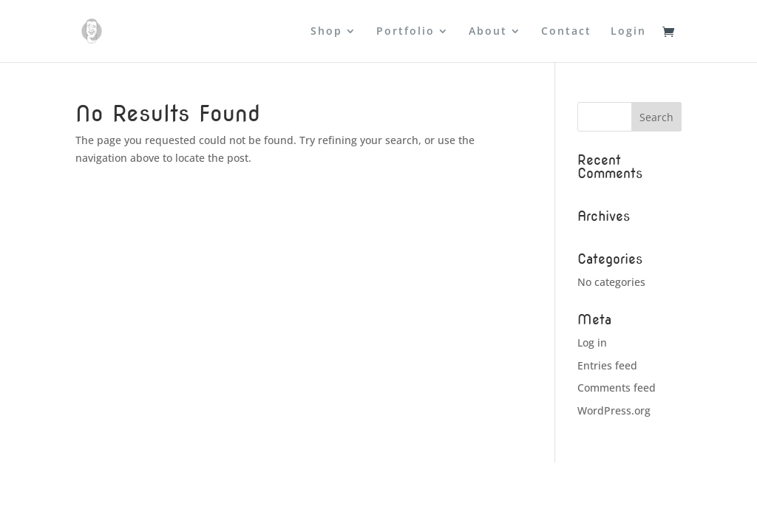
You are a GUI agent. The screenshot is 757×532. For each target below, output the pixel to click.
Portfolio (405, 32)
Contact (566, 32)
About (488, 32)
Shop (326, 32)
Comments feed (617, 388)
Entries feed (607, 365)
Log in (592, 342)
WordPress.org (614, 410)
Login (628, 32)
